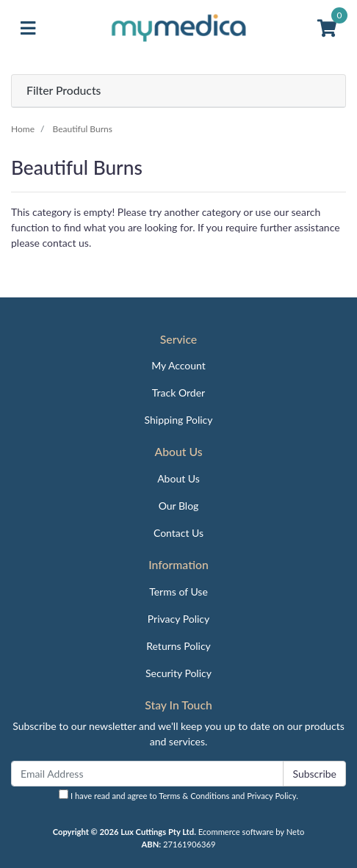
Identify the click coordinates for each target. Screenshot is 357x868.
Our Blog (179, 506)
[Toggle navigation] (28, 29)
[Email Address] (147, 774)
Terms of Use (178, 592)
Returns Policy (178, 646)
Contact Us (178, 533)
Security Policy (178, 673)
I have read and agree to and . (178, 795)
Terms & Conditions (194, 796)
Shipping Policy (179, 420)
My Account (178, 365)
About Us (178, 478)
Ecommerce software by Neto (252, 832)
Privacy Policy (178, 619)
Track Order (178, 393)
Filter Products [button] (64, 90)
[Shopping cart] (327, 29)
